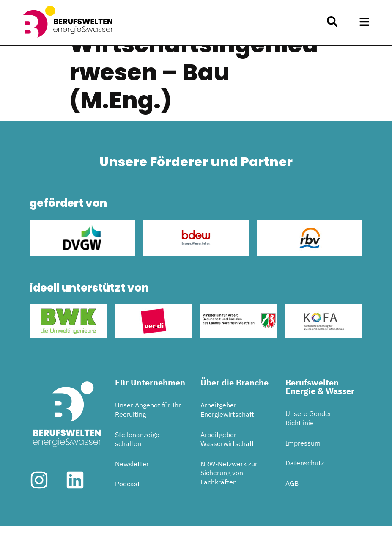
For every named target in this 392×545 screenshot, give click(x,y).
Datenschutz (305, 482)
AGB (292, 502)
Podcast (127, 503)
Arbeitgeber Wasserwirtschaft (227, 458)
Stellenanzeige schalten (137, 458)
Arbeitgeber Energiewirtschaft (227, 429)
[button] (365, 22)
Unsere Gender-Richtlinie (310, 437)
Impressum (303, 462)
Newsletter (132, 482)
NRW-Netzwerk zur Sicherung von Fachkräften (229, 491)
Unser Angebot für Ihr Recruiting (148, 429)
